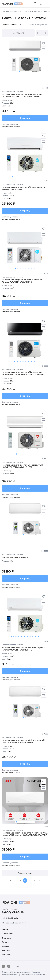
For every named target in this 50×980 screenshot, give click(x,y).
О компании (7, 934)
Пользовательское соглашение (33, 975)
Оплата (5, 942)
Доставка (6, 938)
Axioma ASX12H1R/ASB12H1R (15, 558)
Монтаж (6, 946)
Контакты (7, 951)
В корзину (25, 118)
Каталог (24, 12)
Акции (5, 930)
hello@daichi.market (11, 918)
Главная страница (10, 12)
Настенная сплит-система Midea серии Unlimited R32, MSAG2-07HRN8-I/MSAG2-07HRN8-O (22, 97)
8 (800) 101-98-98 (13, 913)
